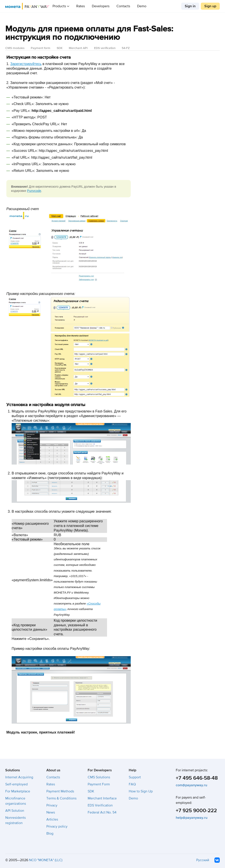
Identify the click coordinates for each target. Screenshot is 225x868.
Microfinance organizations (16, 801)
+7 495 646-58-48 (197, 778)
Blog (50, 833)
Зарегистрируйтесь (26, 64)
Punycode (34, 191)
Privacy (52, 805)
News (51, 812)
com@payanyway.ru (191, 785)
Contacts (123, 6)
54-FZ (126, 48)
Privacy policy (57, 826)
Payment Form (99, 784)
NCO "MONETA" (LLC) (46, 860)
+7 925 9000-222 (196, 811)
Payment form (41, 48)
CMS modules (15, 48)
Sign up (210, 6)
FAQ (132, 784)
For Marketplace (18, 791)
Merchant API (78, 48)
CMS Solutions (99, 777)
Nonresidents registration (15, 820)
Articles (52, 819)
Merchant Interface (102, 798)
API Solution (15, 811)
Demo (142, 6)
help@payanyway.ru (192, 818)
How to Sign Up (141, 791)
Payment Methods (60, 791)
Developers (101, 6)
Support (135, 777)
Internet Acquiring (19, 777)
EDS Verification (100, 805)
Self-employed (16, 784)
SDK (60, 48)
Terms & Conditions (61, 798)
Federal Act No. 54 (102, 812)
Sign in (190, 6)
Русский (203, 860)
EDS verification (105, 48)
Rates (81, 6)
